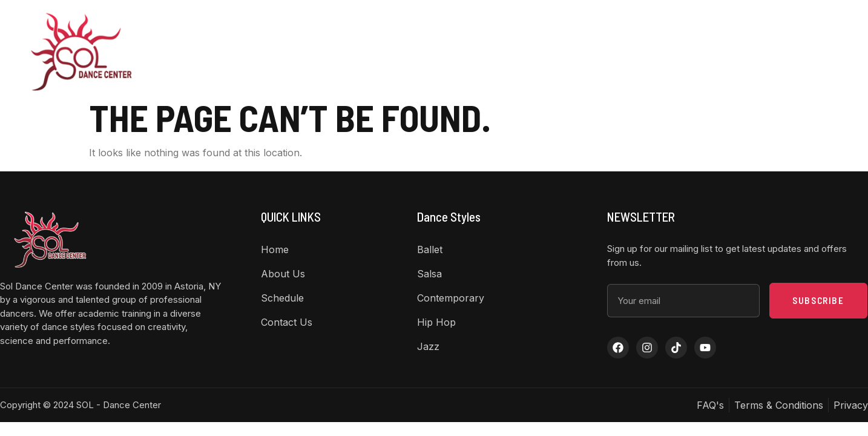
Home (337, 51)
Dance (470, 51)
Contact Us (626, 51)
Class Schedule (546, 51)
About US (399, 51)
